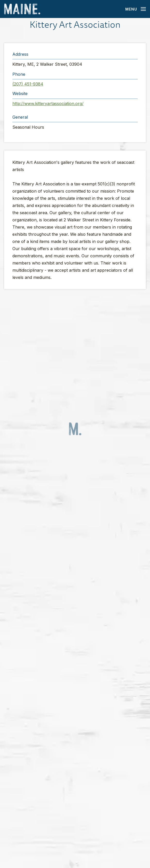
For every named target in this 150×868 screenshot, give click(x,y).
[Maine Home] (22, 9)
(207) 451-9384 (28, 84)
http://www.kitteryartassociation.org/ (48, 103)
